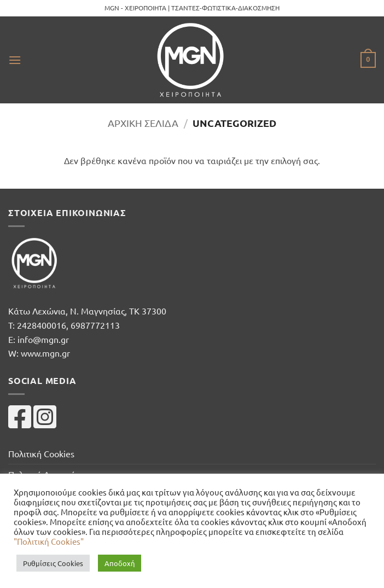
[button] (15, 60)
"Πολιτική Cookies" (49, 541)
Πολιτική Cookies (41, 453)
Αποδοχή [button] (120, 563)
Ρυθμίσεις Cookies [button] (53, 563)
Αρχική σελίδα (143, 123)
